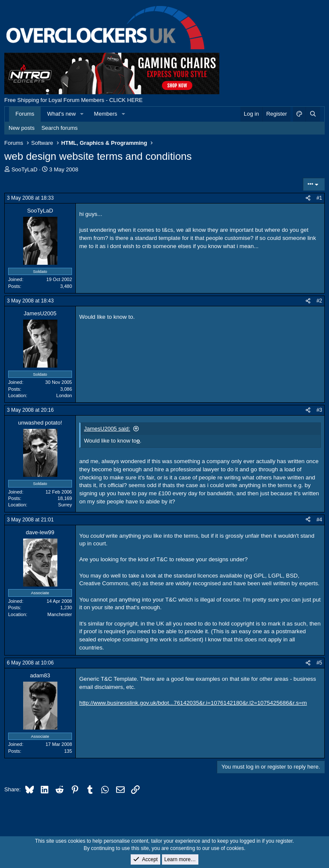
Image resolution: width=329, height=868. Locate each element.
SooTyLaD (25, 169)
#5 (319, 663)
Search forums (60, 128)
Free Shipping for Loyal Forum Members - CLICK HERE (73, 100)
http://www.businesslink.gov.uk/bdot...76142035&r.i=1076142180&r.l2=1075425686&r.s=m (193, 703)
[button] (82, 114)
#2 (319, 301)
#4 (319, 520)
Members (105, 114)
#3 (319, 410)
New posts (22, 128)
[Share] (308, 198)
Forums (25, 114)
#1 (319, 198)
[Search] (313, 114)
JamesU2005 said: (107, 429)
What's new (61, 114)
